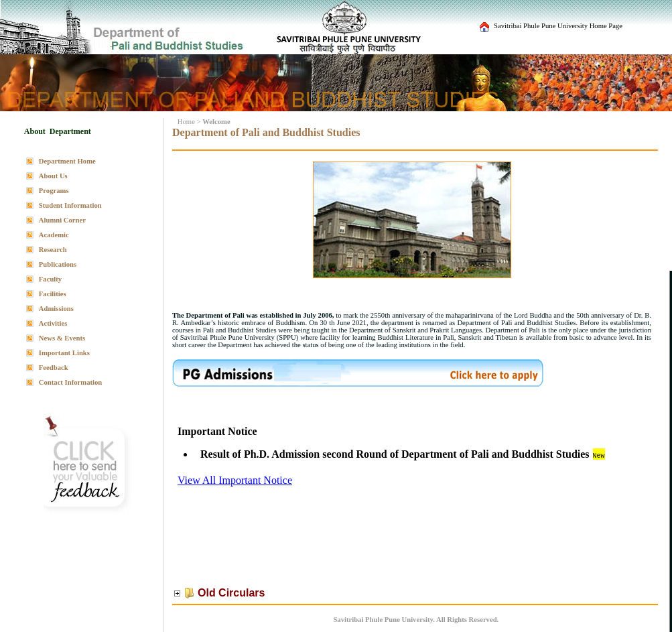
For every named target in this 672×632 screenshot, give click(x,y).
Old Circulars (231, 593)
